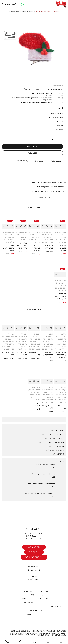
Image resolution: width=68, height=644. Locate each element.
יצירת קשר (30, 615)
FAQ (32, 596)
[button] (64, 227)
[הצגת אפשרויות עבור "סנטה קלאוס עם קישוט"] (25, 329)
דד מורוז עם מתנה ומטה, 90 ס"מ (48, 356)
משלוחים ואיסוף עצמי (27, 592)
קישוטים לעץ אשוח (57, 451)
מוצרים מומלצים (56, 607)
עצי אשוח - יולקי (58, 447)
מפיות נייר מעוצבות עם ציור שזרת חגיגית (21, 246)
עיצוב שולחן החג (47, 100)
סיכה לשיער (30, 103)
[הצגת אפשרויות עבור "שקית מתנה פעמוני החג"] (51, 227)
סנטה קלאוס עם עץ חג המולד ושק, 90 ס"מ (61, 356)
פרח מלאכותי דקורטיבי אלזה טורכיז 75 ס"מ (42, 484)
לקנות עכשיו (32, 154)
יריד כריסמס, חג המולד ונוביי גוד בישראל (48, 611)
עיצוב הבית (23, 103)
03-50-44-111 (33, 530)
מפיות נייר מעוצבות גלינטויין (63, 249)
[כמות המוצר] (57, 140)
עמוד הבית (56, 12)
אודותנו (32, 611)
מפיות (36, 103)
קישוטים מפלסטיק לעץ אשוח (35, 398)
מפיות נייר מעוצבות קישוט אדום (8, 249)
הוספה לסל (31, 147)
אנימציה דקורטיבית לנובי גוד (61, 337)
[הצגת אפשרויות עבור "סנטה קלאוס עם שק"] (38, 329)
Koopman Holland (57, 86)
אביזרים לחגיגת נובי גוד (45, 103)
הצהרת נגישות (29, 603)
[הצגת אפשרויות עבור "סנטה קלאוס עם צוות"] (12, 329)
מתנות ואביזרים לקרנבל (43, 12)
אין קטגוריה (60, 431)
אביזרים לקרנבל (48, 98)
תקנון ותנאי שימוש (28, 599)
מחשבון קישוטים (43, 599)
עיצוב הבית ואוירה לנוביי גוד (20, 98)
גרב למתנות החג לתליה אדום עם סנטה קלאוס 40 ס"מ (38, 494)
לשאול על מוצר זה (22, 161)
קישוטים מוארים (58, 454)
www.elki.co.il (43, 636)
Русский (11, 5)
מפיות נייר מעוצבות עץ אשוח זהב (36, 249)
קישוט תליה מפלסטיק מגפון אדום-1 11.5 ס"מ (41, 475)
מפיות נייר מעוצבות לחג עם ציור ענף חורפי (61, 297)
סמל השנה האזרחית (56, 439)
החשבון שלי (44, 592)
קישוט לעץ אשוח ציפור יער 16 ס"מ (45, 465)
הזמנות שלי (44, 596)
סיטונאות (31, 607)
